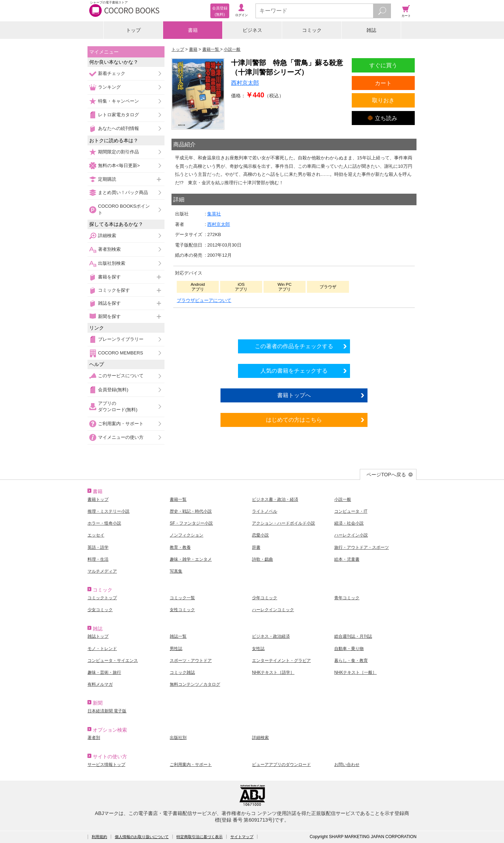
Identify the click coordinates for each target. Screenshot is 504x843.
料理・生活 (98, 559)
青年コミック (347, 598)
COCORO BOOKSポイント (124, 209)
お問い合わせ (347, 765)
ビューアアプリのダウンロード (281, 765)
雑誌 (371, 30)
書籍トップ (98, 499)
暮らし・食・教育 (351, 661)
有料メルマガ (100, 684)
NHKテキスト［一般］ (355, 672)
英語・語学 (98, 547)
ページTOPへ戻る (386, 475)
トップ (133, 30)
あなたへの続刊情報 (118, 128)
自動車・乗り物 (349, 649)
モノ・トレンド (102, 649)
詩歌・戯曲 (262, 559)
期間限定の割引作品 (118, 152)
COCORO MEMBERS (121, 353)
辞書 (256, 547)
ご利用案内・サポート (121, 424)
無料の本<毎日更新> (119, 165)
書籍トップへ (294, 395)
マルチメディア (102, 571)
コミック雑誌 (182, 672)
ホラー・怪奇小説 (104, 523)
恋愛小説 (260, 535)
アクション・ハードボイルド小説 (283, 523)
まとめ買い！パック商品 (123, 192)
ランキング (109, 87)
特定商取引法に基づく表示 (199, 837)
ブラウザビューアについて (204, 300)
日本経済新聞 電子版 (107, 711)
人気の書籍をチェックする (294, 371)
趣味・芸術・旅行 (104, 672)
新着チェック (112, 73)
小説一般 (343, 499)
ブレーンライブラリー (121, 339)
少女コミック (100, 610)
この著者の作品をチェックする (294, 346)
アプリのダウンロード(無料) (118, 406)
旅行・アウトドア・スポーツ (362, 547)
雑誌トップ (98, 636)
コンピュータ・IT (351, 511)
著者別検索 (109, 249)
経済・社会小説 (349, 523)
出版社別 (178, 738)
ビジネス (252, 30)
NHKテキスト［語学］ (273, 672)
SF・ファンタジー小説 (191, 523)
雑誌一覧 (178, 636)
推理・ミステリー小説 (108, 511)
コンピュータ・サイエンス (113, 661)
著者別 (94, 738)
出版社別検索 (112, 263)
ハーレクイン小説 (351, 535)
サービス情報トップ (106, 765)
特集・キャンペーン (118, 101)
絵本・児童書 (347, 559)
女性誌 (258, 649)
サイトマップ (242, 837)
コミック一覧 (182, 598)
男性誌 (176, 649)
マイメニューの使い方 (121, 437)
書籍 (193, 30)
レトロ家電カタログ (118, 115)
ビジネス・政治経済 (271, 636)
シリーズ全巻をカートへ (294, 322)
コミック (312, 30)
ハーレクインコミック (273, 610)
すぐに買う (383, 65)
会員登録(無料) (113, 390)
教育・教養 (180, 547)
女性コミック (182, 610)
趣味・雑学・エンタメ (191, 559)
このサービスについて (121, 376)
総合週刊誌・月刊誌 (353, 636)
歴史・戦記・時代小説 (191, 511)
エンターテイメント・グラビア (281, 661)
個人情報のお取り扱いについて (142, 837)
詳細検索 (107, 236)
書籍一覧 (178, 499)
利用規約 (99, 837)
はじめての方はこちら (294, 420)
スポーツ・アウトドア (191, 661)
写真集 (176, 571)
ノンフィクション (187, 535)
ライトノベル (265, 511)
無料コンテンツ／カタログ (195, 684)
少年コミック (265, 598)
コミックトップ (102, 598)
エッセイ (96, 535)
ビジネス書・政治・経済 (275, 499)
